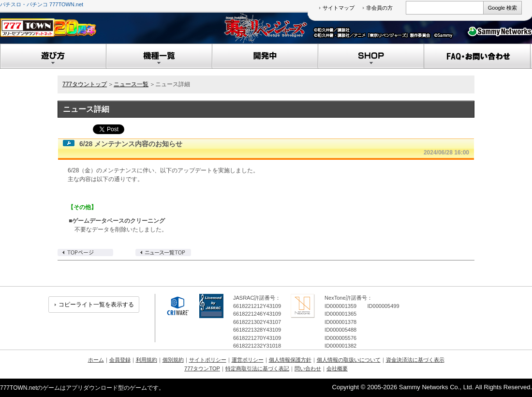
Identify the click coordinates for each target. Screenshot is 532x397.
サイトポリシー (208, 360)
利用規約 (147, 360)
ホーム (96, 360)
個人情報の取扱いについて (349, 360)
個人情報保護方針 (290, 360)
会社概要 (337, 368)
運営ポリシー (248, 360)
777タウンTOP (202, 368)
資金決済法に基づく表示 (415, 360)
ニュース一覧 (131, 84)
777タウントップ (85, 84)
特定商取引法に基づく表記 (257, 368)
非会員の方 (379, 8)
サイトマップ (339, 8)
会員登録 (120, 360)
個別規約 (173, 360)
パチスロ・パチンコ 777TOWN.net (42, 4)
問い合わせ (308, 368)
